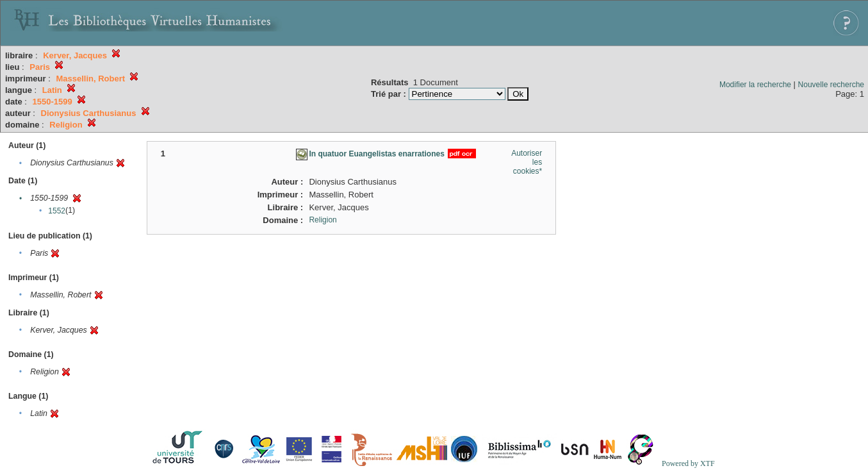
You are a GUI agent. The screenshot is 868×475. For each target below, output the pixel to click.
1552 (57, 211)
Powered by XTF (688, 463)
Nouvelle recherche (831, 85)
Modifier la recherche (755, 85)
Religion (323, 220)
